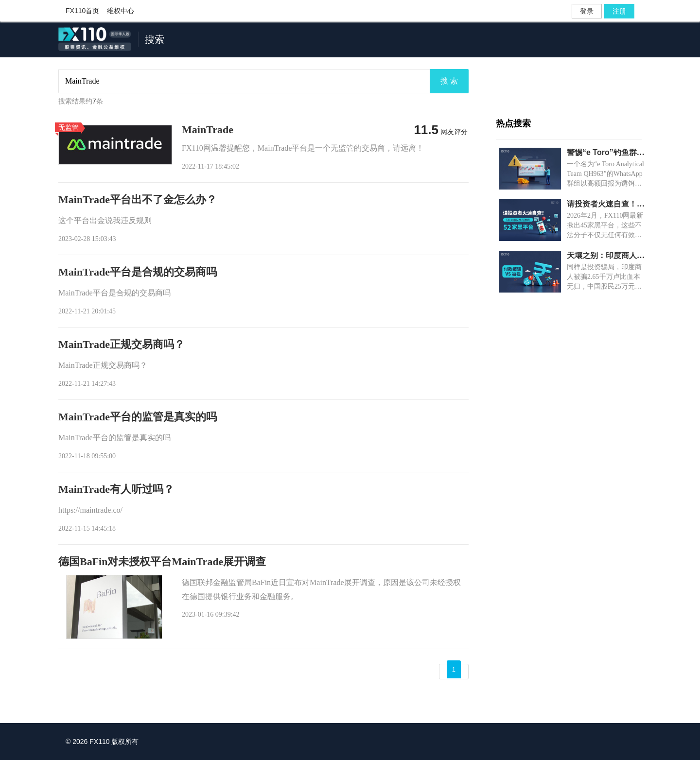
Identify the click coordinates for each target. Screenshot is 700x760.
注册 (619, 11)
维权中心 (121, 11)
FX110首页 (82, 11)
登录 (587, 11)
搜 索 (449, 81)
